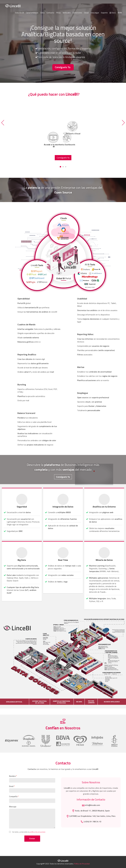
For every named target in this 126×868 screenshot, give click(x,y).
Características (32, 13)
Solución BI (19, 13)
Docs (113, 13)
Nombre (12, 776)
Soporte (104, 13)
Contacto (50, 13)
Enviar (32, 838)
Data (42, 13)
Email (11, 786)
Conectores (77, 13)
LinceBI (13, 6)
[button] (3, 123)
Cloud (86, 13)
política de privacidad (37, 832)
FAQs (58, 13)
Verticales (67, 13)
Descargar (95, 13)
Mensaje (13, 807)
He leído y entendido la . (29, 832)
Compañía (13, 797)
